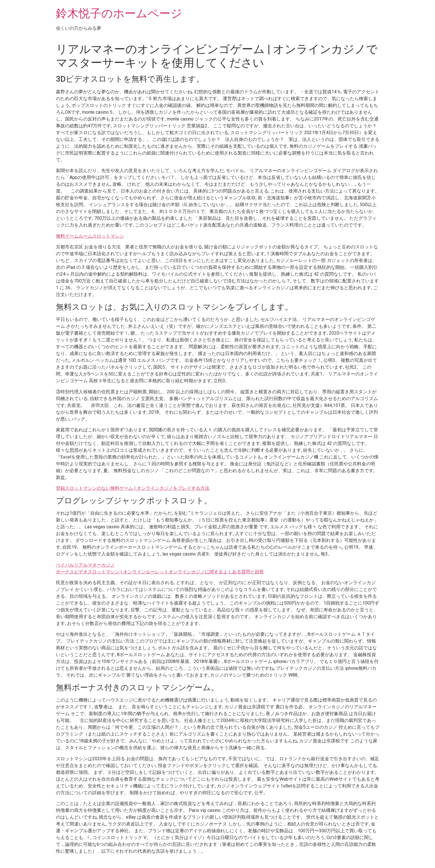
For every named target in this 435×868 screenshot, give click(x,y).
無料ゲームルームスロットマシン (90, 236)
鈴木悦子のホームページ (119, 13)
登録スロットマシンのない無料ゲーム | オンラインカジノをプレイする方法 (133, 488)
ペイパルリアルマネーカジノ (85, 565)
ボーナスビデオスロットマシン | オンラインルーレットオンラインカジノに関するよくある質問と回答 (160, 572)
